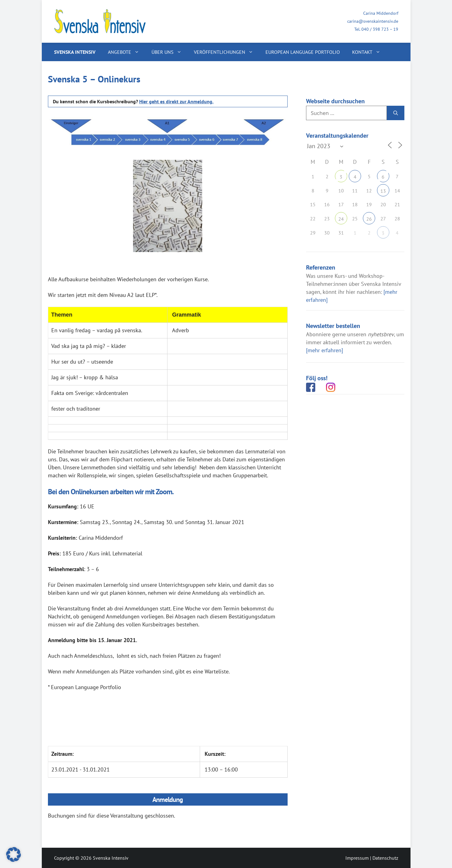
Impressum (357, 858)
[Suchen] (396, 113)
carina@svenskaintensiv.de (373, 21)
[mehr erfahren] (324, 350)
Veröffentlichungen (227, 52)
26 (369, 219)
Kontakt (369, 52)
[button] (14, 854)
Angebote (127, 52)
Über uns (170, 52)
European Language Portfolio (303, 52)
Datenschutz (385, 858)
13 (383, 191)
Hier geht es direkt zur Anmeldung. (176, 101)
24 (341, 219)
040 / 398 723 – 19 (380, 29)
